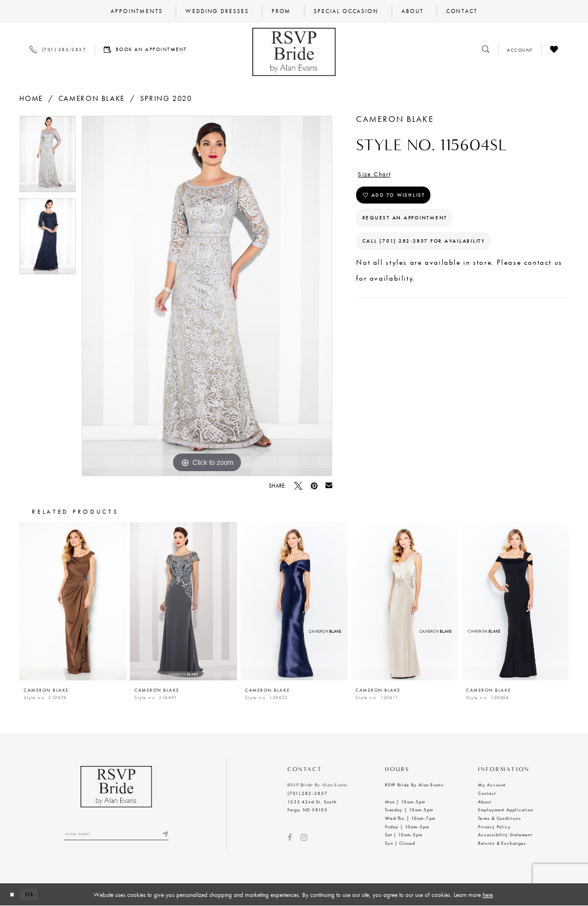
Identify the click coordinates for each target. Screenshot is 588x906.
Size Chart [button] (377, 175)
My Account (492, 785)
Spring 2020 (166, 98)
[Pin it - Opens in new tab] (314, 486)
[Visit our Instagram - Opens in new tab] (304, 837)
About (485, 802)
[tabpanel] (48, 157)
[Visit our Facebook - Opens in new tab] (290, 837)
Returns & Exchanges (502, 843)
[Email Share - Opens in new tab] (329, 486)
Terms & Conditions (500, 818)
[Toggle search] (486, 50)
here (488, 895)
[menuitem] (136, 11)
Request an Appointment (414, 225)
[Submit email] (164, 835)
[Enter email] (116, 835)
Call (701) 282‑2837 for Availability (437, 251)
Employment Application (506, 810)
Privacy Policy (494, 827)
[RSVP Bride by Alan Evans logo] (294, 52)
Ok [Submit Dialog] (32, 894)
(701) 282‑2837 (308, 793)
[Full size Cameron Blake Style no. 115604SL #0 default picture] (207, 296)
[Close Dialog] (13, 895)
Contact (487, 793)
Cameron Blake (92, 98)
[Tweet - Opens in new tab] (298, 486)
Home (31, 98)
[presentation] (73, 601)
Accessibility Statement (505, 835)
